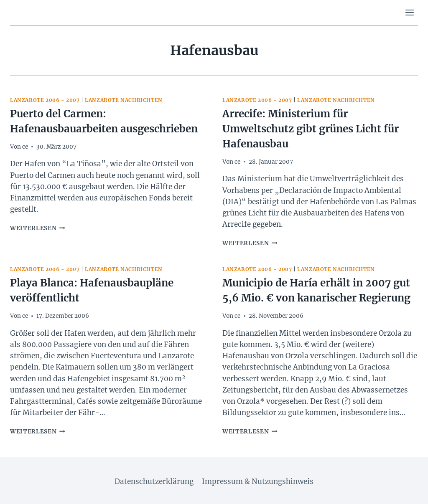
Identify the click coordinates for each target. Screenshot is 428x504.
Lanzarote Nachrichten (124, 100)
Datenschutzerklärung (154, 481)
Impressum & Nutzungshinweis (258, 481)
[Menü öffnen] (409, 12)
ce (25, 147)
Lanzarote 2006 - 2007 (45, 100)
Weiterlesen (38, 228)
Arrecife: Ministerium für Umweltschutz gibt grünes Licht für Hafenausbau (311, 129)
